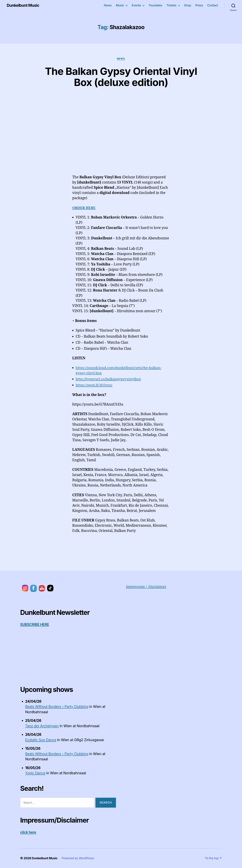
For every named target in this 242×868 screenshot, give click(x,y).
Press (199, 5)
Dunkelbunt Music (23, 5)
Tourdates (155, 5)
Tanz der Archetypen (42, 726)
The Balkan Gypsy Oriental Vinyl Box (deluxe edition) (121, 77)
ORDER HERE (84, 208)
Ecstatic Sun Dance (41, 740)
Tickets (171, 5)
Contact (213, 5)
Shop (188, 5)
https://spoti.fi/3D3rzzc (94, 385)
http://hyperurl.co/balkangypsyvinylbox (109, 379)
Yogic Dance (35, 773)
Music (120, 5)
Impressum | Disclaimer (146, 587)
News (108, 5)
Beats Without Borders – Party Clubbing (57, 707)
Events (136, 5)
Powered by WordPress (78, 858)
